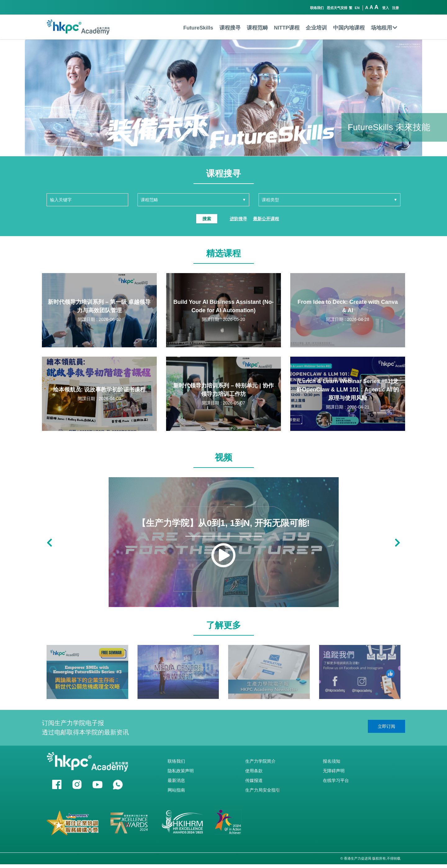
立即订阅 (386, 726)
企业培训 (316, 28)
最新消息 (176, 780)
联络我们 (317, 8)
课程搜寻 (230, 28)
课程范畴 (257, 28)
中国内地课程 (349, 28)
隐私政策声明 (181, 771)
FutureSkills (198, 28)
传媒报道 (254, 780)
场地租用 (384, 28)
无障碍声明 (334, 771)
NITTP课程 (287, 28)
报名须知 (332, 761)
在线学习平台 (336, 780)
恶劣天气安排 (337, 8)
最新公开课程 (266, 219)
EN (357, 8)
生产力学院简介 (260, 761)
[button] (208, 147)
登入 (386, 8)
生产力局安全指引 (263, 790)
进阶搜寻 (238, 219)
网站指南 (176, 790)
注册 (395, 8)
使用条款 (254, 771)
